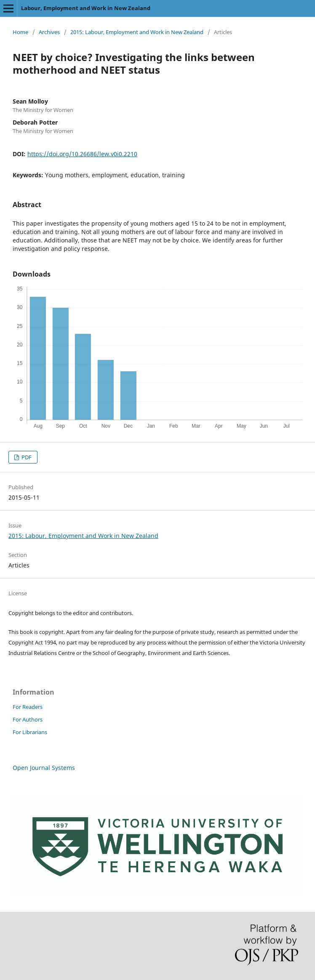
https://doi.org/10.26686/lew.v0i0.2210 (82, 154)
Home (20, 32)
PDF (26, 457)
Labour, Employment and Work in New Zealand (86, 8)
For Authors (28, 719)
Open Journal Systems (44, 768)
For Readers (28, 707)
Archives (49, 32)
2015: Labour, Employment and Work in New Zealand (137, 32)
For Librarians (30, 732)
